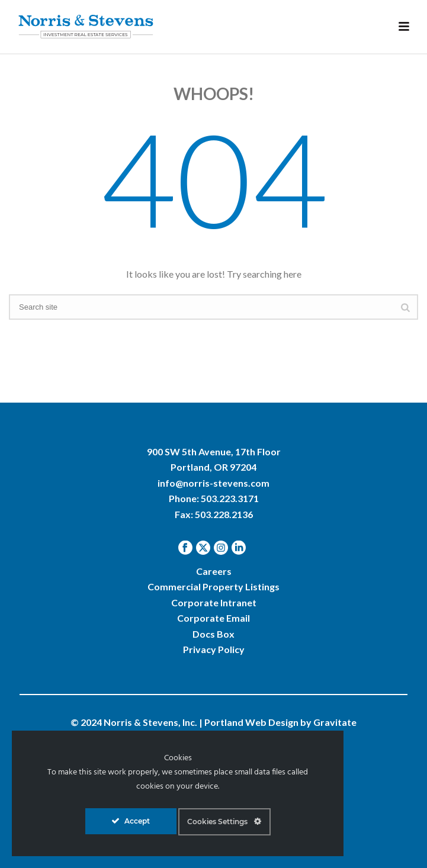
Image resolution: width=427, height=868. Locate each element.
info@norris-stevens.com (213, 483)
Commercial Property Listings (213, 586)
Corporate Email (213, 618)
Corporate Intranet (214, 602)
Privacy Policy (214, 649)
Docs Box (213, 634)
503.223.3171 (230, 498)
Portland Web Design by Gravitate (280, 722)
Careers (214, 571)
